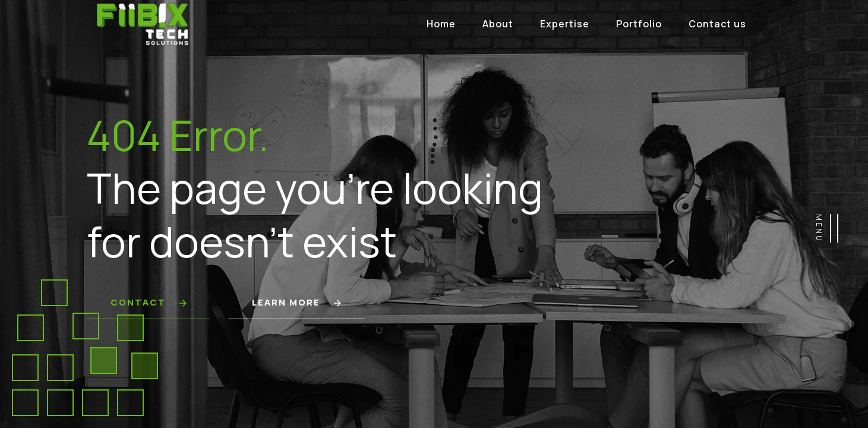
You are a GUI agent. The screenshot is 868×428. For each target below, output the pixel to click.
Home (441, 24)
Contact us (717, 24)
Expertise (565, 24)
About (498, 24)
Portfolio (639, 24)
